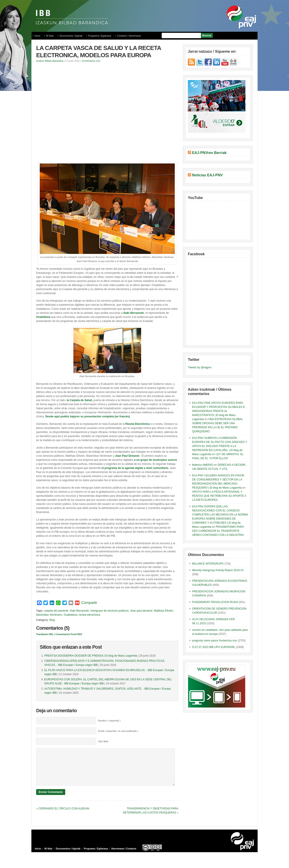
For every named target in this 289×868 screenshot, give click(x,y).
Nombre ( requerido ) (109, 721)
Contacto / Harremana (129, 36)
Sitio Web (103, 741)
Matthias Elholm (163, 611)
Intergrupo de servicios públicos (110, 611)
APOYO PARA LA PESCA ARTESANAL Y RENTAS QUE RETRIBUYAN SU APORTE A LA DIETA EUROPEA (219, 496)
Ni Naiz (50, 36)
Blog (52, 620)
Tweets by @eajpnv (200, 367)
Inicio (37, 36)
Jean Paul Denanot (127, 456)
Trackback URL (45, 634)
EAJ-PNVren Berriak (209, 153)
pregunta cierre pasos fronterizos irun (215, 641)
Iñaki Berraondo (134, 313)
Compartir (89, 603)
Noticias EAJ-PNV (207, 175)
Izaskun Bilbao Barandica (50, 61)
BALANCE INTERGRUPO (208, 564)
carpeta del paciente (56, 611)
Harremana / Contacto (124, 855)
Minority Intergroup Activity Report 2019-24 (218, 570)
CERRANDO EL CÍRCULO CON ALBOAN (64, 815)
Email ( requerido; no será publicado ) (118, 731)
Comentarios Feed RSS (69, 634)
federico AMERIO (203, 465)
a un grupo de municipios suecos (156, 460)
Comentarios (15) (91, 61)
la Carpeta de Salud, (80, 400)
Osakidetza (43, 317)
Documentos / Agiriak (71, 36)
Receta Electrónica (138, 424)
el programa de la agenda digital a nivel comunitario (135, 468)
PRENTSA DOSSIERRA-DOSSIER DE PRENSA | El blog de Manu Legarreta (91, 656)
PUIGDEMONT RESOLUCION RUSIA (215, 602)
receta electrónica (90, 615)
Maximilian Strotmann (49, 615)
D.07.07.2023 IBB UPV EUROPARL (214, 647)
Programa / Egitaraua (100, 36)
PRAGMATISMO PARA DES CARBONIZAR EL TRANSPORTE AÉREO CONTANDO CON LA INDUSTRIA (218, 531)
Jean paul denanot (141, 611)
